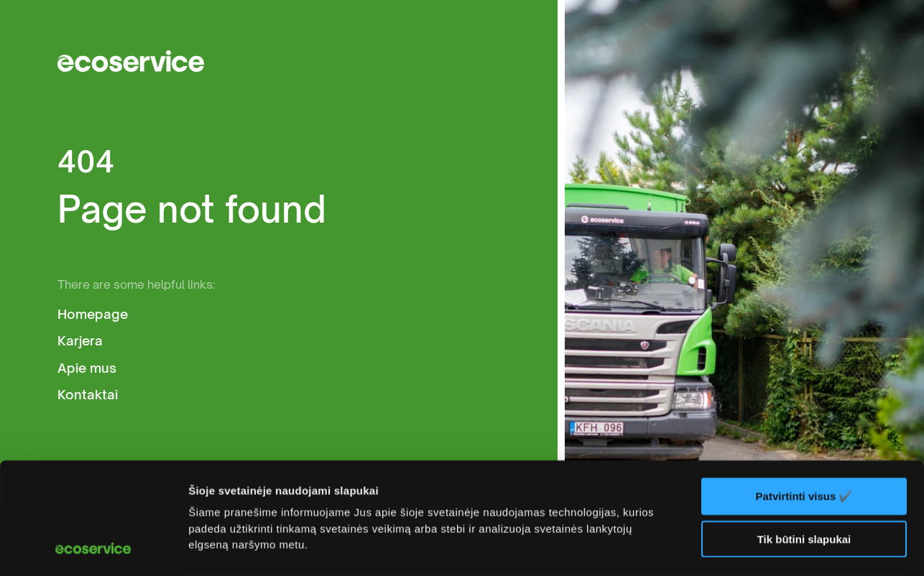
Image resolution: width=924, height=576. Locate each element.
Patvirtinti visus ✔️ (804, 392)
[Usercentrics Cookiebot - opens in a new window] (93, 548)
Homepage (93, 314)
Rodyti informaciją (236, 548)
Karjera (80, 341)
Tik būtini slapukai (804, 434)
